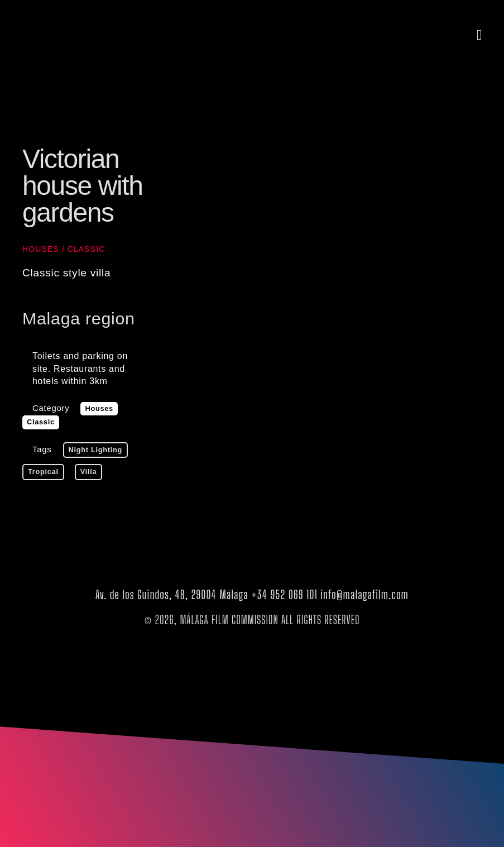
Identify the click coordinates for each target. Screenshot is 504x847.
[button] (479, 35)
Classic (87, 249)
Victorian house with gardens (82, 186)
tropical (43, 472)
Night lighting (96, 450)
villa (89, 472)
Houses (41, 249)
